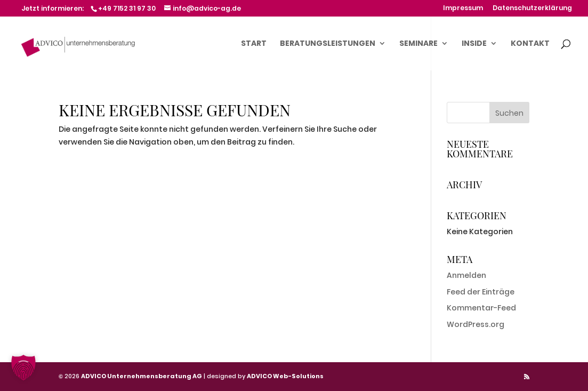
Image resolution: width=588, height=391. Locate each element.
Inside (474, 44)
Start (254, 44)
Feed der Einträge (481, 292)
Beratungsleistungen (328, 44)
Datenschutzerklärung (532, 9)
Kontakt (530, 44)
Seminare (418, 44)
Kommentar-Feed (481, 308)
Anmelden (466, 275)
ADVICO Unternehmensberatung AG (142, 376)
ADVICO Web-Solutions (285, 376)
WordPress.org (476, 324)
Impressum (463, 9)
